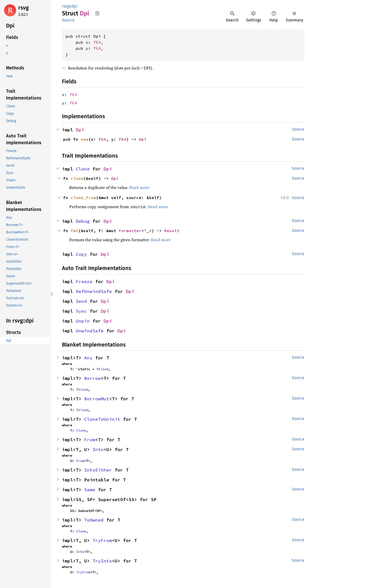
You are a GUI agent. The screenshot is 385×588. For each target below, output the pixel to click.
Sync (81, 311)
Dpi (80, 130)
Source (68, 20)
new (85, 139)
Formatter (130, 231)
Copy (81, 254)
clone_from (83, 198)
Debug (83, 221)
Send (81, 301)
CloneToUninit (102, 419)
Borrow (92, 378)
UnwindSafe (90, 331)
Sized (103, 369)
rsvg (23, 8)
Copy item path (97, 13)
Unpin (83, 321)
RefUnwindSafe (94, 291)
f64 (97, 42)
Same (90, 490)
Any (88, 358)
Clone (83, 169)
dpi (74, 6)
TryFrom (102, 540)
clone (77, 178)
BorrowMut (97, 399)
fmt (75, 231)
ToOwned (94, 520)
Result (172, 231)
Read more (139, 187)
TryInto (102, 561)
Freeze (84, 281)
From (90, 440)
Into (98, 449)
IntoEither (98, 470)
